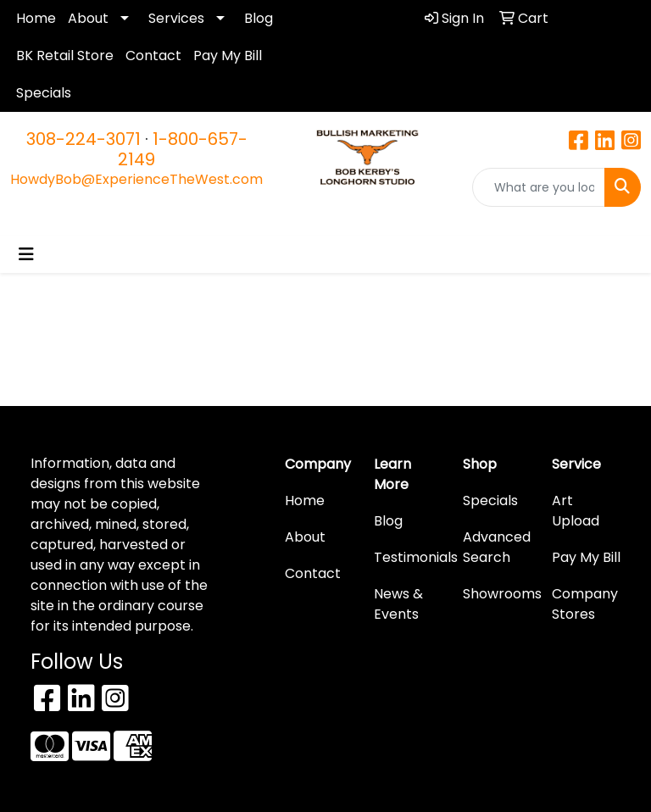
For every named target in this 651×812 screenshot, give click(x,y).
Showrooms (497, 594)
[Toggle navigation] (26, 254)
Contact (153, 56)
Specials (44, 93)
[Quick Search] (539, 187)
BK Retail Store (65, 56)
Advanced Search (497, 547)
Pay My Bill (228, 56)
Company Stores (585, 604)
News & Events (398, 604)
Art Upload (576, 511)
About (88, 18)
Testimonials (408, 557)
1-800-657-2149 (183, 149)
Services (176, 18)
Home (36, 18)
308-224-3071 (83, 139)
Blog (259, 18)
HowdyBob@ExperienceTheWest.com (136, 179)
